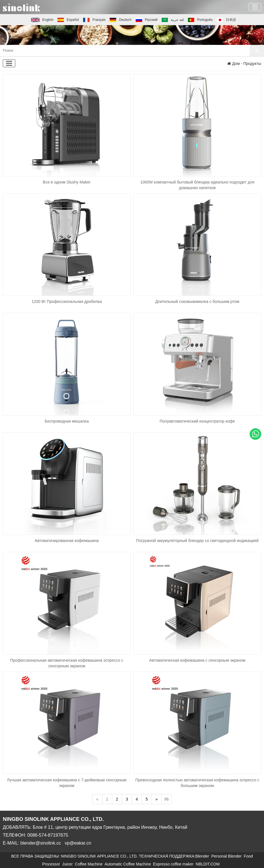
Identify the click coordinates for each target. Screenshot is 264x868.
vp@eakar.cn (78, 843)
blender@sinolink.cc (41, 843)
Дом (233, 64)
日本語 (226, 20)
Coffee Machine (90, 864)
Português (200, 20)
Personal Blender (227, 856)
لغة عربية (173, 20)
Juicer (69, 864)
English (42, 20)
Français (94, 20)
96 (166, 799)
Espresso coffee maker (175, 864)
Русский (147, 20)
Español (68, 20)
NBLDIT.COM (209, 864)
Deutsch (121, 20)
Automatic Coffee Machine (129, 864)
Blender (203, 856)
